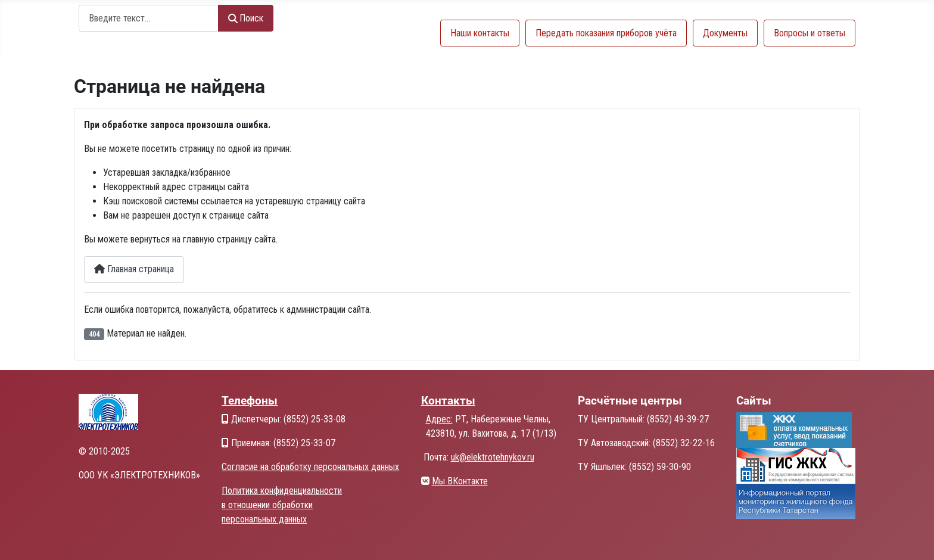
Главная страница (134, 269)
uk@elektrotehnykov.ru (493, 457)
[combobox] (149, 18)
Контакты (448, 401)
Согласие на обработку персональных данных (310, 467)
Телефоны (250, 401)
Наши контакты (480, 33)
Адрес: (439, 419)
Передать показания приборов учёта (606, 33)
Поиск (246, 18)
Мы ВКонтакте (460, 481)
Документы (725, 33)
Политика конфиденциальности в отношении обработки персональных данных (282, 505)
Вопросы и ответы (810, 33)
